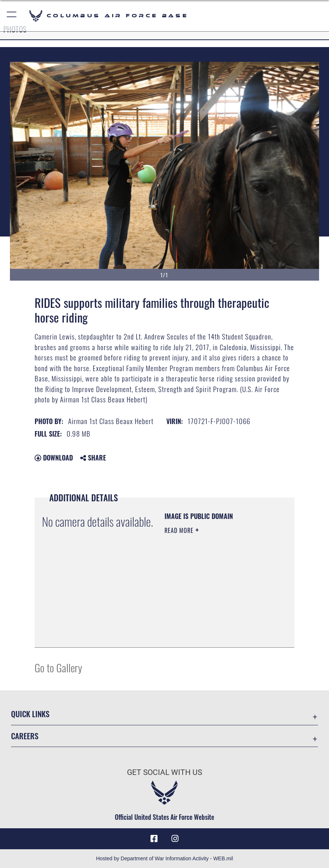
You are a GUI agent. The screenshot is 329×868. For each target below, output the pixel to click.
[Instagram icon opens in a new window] (175, 839)
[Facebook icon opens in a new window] (154, 839)
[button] (12, 16)
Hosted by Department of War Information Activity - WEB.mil (164, 858)
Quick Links (30, 714)
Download (54, 458)
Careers (25, 736)
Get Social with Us (164, 772)
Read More (180, 530)
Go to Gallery (58, 667)
